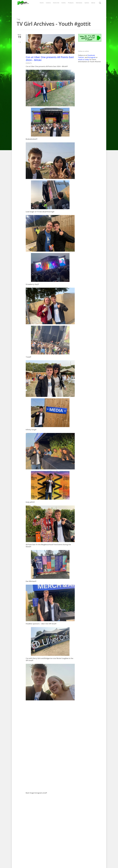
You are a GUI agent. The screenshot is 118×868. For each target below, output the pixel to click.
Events (70, 7)
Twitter (81, 57)
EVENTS (29, 63)
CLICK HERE (35, 819)
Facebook (91, 55)
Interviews (86, 7)
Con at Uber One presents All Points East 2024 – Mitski (50, 59)
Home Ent (64, 7)
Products (78, 7)
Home (51, 7)
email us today (84, 59)
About (100, 7)
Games (94, 7)
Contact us (75, 860)
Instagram (92, 57)
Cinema (58, 7)
